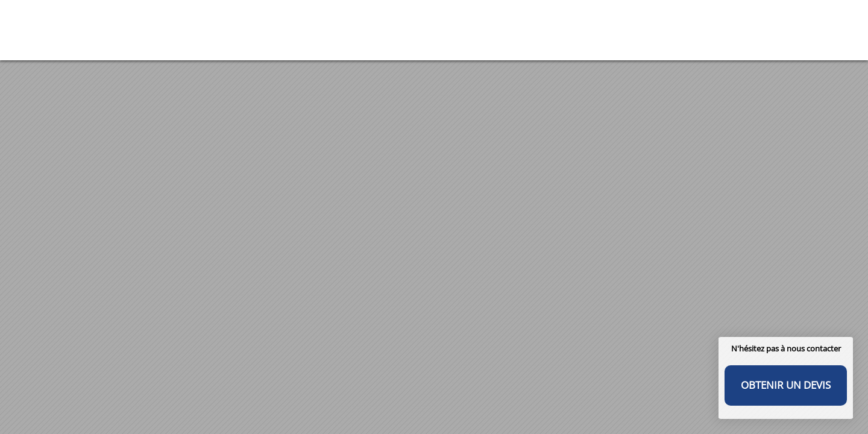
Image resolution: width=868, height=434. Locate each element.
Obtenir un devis (786, 385)
